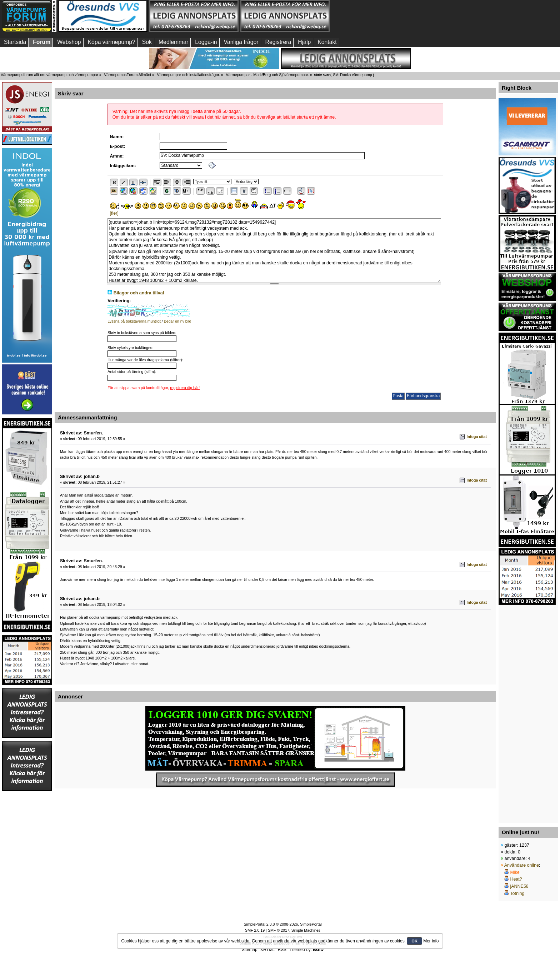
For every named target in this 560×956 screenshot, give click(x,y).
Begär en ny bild (178, 321)
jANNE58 (519, 886)
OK (414, 941)
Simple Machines (306, 930)
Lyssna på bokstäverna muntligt (134, 321)
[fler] (114, 213)
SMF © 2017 (279, 930)
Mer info (431, 941)
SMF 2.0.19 (255, 930)
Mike (515, 872)
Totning (517, 893)
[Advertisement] (527, 712)
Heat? (516, 879)
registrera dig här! (185, 388)
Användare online (522, 865)
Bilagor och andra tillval (139, 293)
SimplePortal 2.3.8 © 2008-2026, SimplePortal (282, 924)
